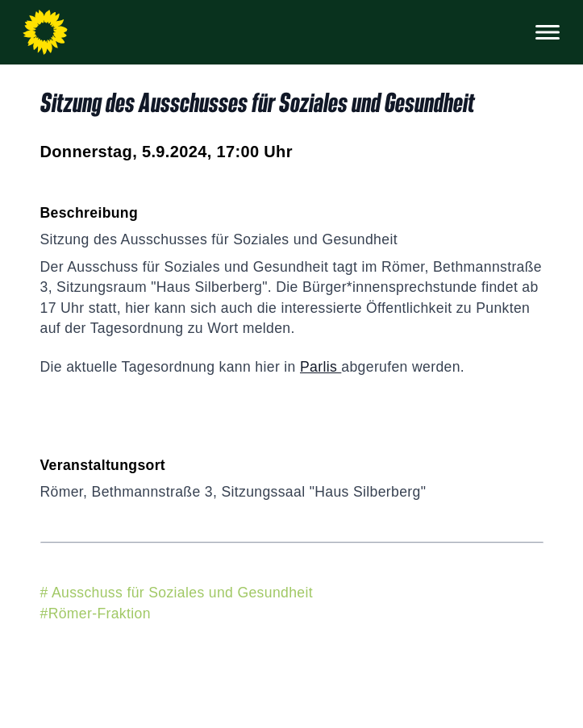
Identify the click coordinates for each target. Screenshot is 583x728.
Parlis (321, 367)
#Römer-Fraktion (96, 614)
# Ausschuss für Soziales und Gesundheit (177, 593)
